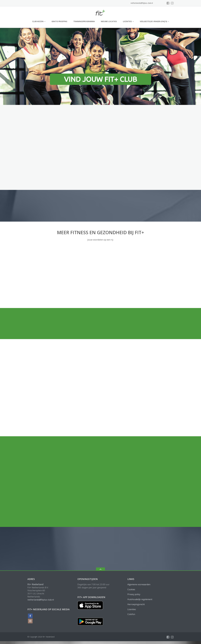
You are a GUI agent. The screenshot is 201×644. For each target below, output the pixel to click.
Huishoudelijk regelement (140, 599)
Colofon (131, 614)
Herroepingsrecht (136, 604)
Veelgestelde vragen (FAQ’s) (153, 21)
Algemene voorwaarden (139, 584)
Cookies (131, 589)
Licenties (127, 21)
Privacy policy (134, 594)
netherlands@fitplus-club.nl (142, 3)
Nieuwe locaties (109, 21)
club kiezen (38, 21)
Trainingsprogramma (84, 21)
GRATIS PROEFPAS (59, 21)
